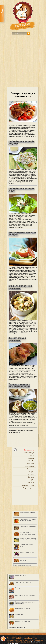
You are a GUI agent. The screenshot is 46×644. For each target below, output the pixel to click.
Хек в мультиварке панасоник (24, 588)
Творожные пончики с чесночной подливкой (19, 385)
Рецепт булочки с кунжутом (23, 582)
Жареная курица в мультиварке (17, 339)
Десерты (31, 474)
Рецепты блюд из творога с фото (25, 596)
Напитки (31, 482)
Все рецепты (29, 450)
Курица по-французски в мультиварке (20, 287)
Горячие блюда (28, 453)
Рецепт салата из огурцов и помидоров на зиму (28, 520)
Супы (32, 455)
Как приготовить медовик (27, 513)
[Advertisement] (23, 62)
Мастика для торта (21, 576)
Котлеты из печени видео (22, 621)
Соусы (32, 472)
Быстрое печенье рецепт (22, 608)
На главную (36, 642)
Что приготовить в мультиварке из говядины (27, 533)
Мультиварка (29, 466)
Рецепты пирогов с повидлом (25, 560)
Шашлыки (31, 463)
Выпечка (31, 477)
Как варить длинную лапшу (28, 539)
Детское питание (28, 485)
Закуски (31, 458)
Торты (32, 480)
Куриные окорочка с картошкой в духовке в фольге (25, 603)
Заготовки (31, 469)
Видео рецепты (28, 488)
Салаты (31, 461)
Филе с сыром (19, 615)
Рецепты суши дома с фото (28, 526)
